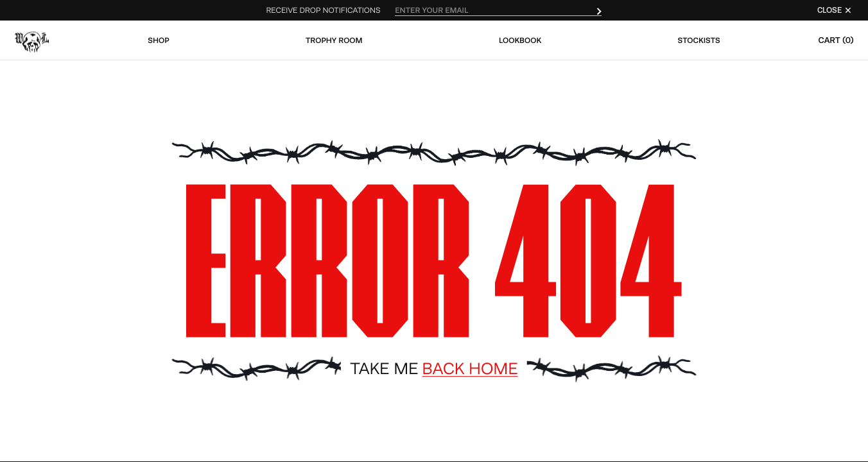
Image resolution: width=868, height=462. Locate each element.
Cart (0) (836, 40)
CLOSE (835, 10)
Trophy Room (334, 40)
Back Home (470, 369)
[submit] (599, 11)
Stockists (699, 40)
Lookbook (520, 40)
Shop (158, 40)
